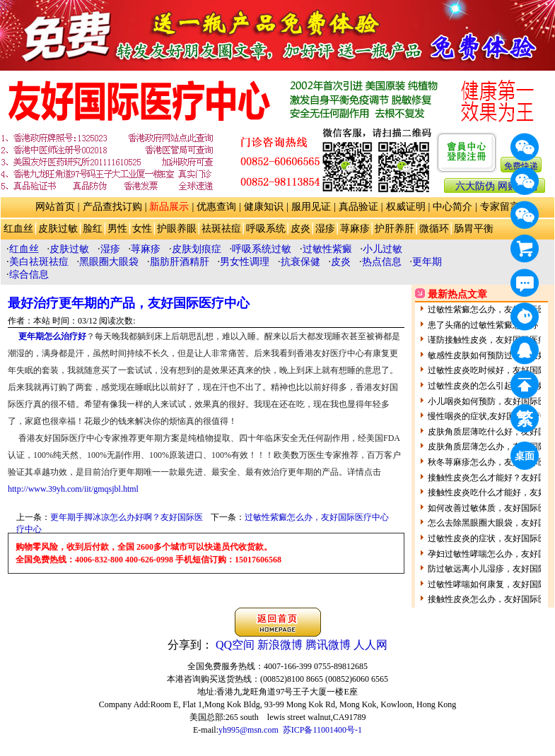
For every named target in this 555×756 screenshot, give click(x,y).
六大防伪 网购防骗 (496, 186)
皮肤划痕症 (197, 249)
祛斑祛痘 (221, 229)
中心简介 (452, 207)
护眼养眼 (177, 229)
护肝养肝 (395, 229)
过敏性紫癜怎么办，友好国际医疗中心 (317, 517)
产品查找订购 (112, 207)
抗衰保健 (300, 262)
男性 (117, 229)
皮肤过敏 (58, 229)
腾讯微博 (328, 645)
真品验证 (358, 207)
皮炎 (300, 229)
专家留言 (500, 207)
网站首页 (55, 207)
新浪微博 (280, 645)
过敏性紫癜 (327, 249)
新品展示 (169, 207)
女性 (142, 229)
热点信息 (382, 262)
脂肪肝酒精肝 (180, 262)
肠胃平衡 (474, 229)
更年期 (427, 262)
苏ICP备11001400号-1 (322, 730)
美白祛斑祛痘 (39, 262)
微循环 (434, 229)
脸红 (93, 229)
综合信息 (29, 274)
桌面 (527, 458)
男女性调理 (245, 262)
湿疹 (325, 229)
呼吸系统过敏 (262, 249)
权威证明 (406, 207)
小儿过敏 (382, 249)
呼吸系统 (266, 229)
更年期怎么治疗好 (52, 336)
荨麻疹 (355, 229)
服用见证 (311, 207)
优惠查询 (216, 207)
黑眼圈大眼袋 (109, 262)
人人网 (370, 645)
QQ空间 (235, 645)
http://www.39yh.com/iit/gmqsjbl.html (73, 489)
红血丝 (18, 229)
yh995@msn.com (249, 730)
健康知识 (264, 207)
